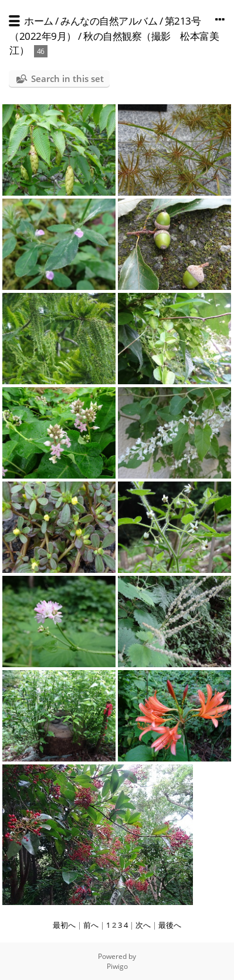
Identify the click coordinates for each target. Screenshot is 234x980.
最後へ (170, 925)
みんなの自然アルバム (109, 21)
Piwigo (117, 966)
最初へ (64, 925)
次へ (143, 925)
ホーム (39, 21)
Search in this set (67, 78)
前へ (91, 925)
